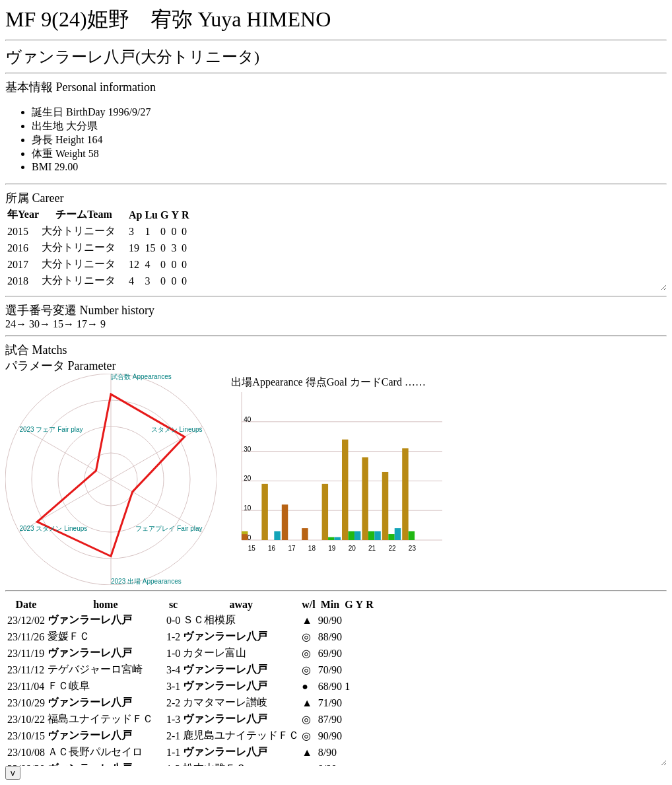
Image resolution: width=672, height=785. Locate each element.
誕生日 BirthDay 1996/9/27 (91, 112)
